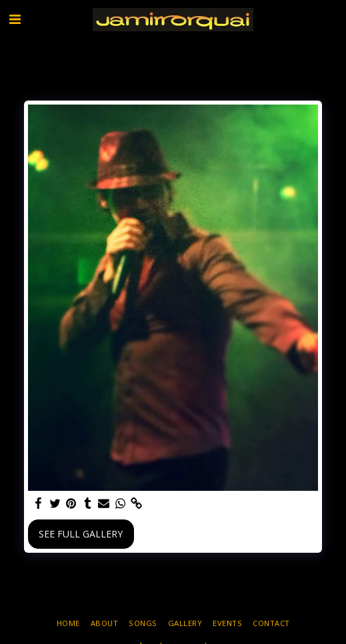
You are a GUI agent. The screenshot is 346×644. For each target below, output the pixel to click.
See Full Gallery (81, 534)
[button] (15, 19)
